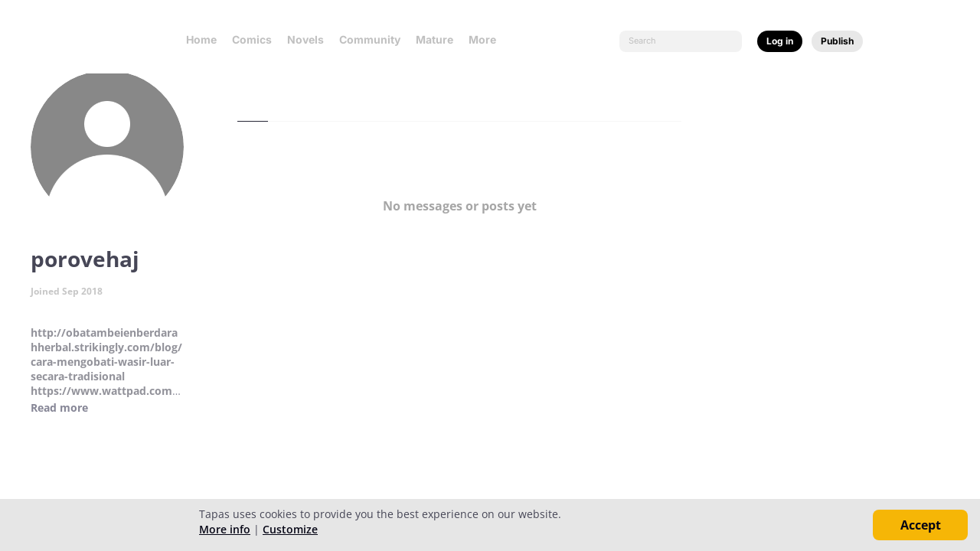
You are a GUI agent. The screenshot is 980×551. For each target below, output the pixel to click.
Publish (837, 41)
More (487, 39)
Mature (434, 39)
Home (201, 39)
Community (370, 39)
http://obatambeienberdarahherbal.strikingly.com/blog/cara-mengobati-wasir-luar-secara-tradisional (106, 354)
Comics (252, 39)
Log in (780, 41)
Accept (921, 525)
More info (225, 529)
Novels (305, 39)
